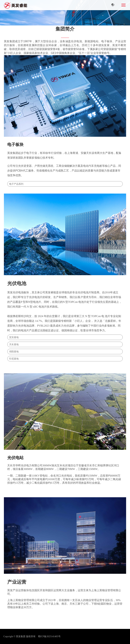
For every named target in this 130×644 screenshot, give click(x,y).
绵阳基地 (14, 352)
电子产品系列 (16, 184)
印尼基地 (14, 359)
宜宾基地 (14, 337)
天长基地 (14, 344)
